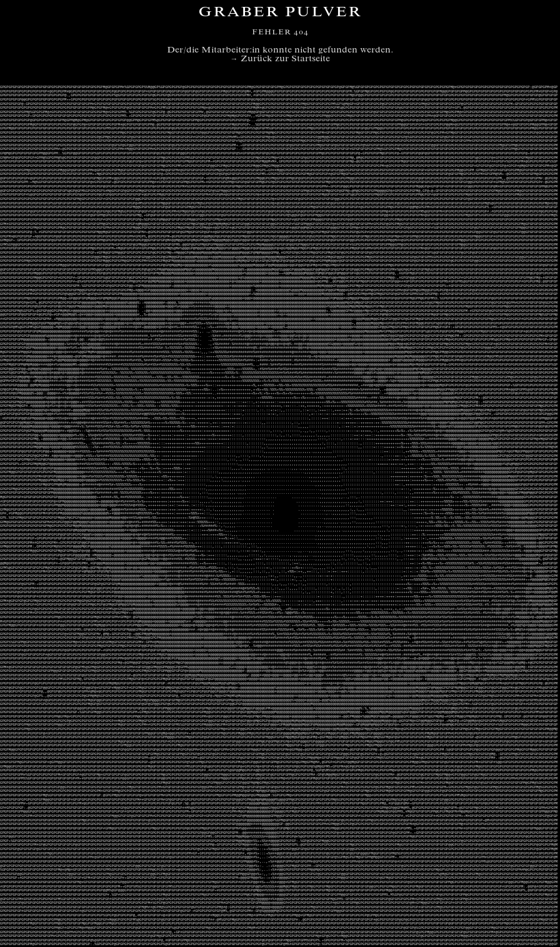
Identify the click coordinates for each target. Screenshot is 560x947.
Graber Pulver (280, 13)
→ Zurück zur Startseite (280, 59)
